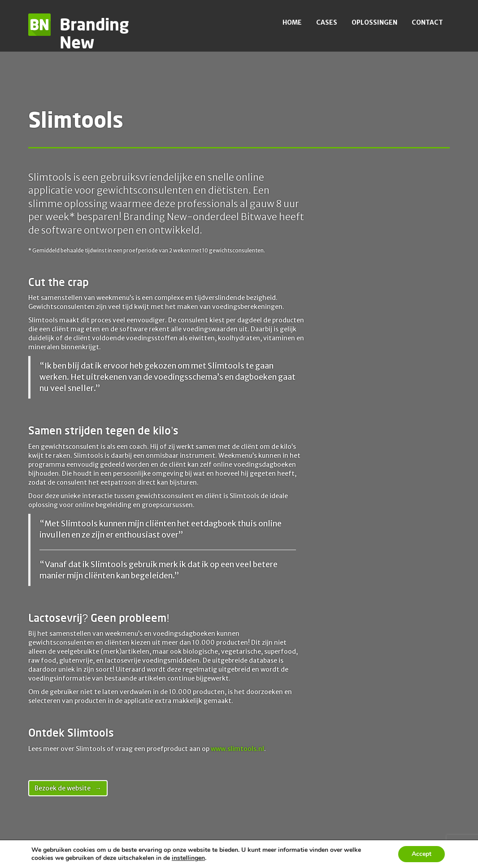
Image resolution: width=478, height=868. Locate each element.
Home (292, 22)
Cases (327, 22)
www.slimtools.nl (237, 749)
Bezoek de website (63, 788)
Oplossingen (374, 22)
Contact (427, 22)
